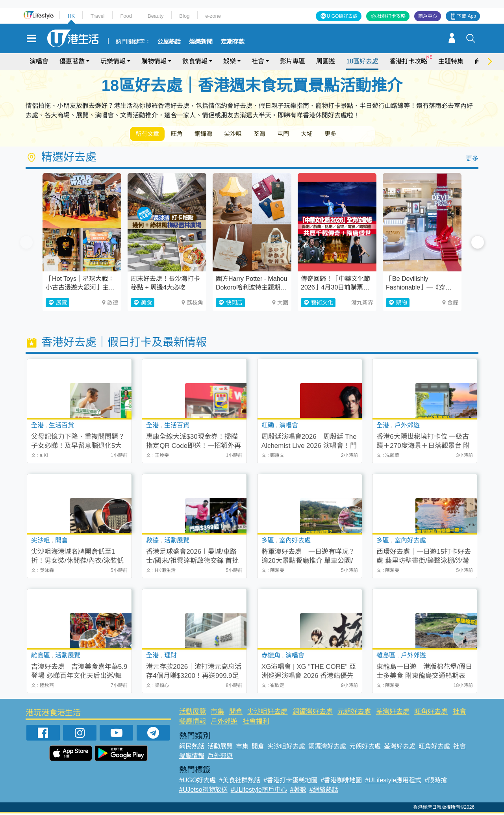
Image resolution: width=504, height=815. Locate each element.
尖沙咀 (248, 135)
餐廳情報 (193, 723)
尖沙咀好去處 (267, 713)
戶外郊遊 (224, 723)
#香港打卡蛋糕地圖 (290, 782)
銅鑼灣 (214, 135)
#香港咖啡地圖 (341, 782)
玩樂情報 (113, 61)
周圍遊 (326, 61)
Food (126, 16)
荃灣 (279, 135)
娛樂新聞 (201, 42)
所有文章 (150, 135)
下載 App (466, 16)
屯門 (306, 135)
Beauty (156, 16)
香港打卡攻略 (408, 61)
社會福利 (256, 723)
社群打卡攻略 (391, 16)
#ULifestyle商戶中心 (259, 791)
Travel (98, 16)
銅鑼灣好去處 (313, 713)
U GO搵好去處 (342, 16)
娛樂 (230, 61)
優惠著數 (72, 61)
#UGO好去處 (197, 782)
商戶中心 (428, 16)
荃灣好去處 (393, 713)
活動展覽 (193, 713)
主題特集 (451, 61)
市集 (217, 713)
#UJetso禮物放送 (203, 791)
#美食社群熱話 (240, 782)
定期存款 (233, 42)
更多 (361, 135)
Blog (184, 16)
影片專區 (293, 61)
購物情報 (154, 61)
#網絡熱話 (324, 791)
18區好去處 (362, 61)
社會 (258, 61)
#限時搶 (436, 782)
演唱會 (39, 61)
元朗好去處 (354, 713)
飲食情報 (195, 61)
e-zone (213, 16)
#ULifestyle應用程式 (393, 782)
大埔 (334, 135)
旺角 (183, 135)
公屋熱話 (169, 42)
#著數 (298, 791)
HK (71, 16)
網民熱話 (192, 748)
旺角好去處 (431, 713)
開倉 (236, 713)
